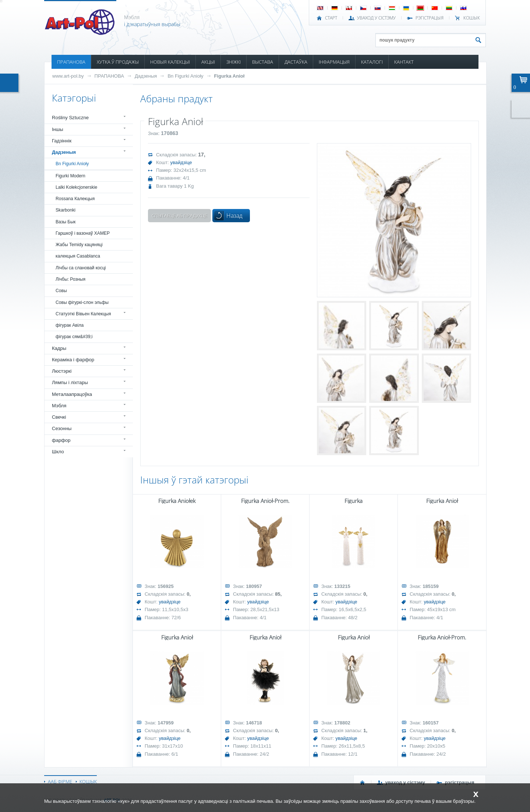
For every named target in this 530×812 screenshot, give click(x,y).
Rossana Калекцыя (75, 199)
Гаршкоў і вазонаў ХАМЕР (83, 233)
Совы (61, 291)
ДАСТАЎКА (296, 62)
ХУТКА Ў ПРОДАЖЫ (118, 62)
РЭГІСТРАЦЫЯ (430, 18)
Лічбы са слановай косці (81, 268)
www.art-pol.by (68, 76)
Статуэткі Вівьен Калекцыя (83, 314)
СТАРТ (331, 18)
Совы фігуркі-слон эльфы (82, 302)
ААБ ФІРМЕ (60, 781)
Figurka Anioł (229, 76)
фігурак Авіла (70, 325)
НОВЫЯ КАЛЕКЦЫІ (170, 62)
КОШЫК (472, 18)
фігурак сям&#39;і (74, 337)
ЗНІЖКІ (234, 62)
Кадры (59, 348)
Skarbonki (66, 210)
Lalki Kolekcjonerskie (76, 187)
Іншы (58, 129)
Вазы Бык (66, 222)
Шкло (58, 452)
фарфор (61, 440)
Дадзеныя (146, 76)
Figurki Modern (70, 176)
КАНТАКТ (404, 62)
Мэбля (59, 406)
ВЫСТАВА (263, 62)
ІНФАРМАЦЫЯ (334, 62)
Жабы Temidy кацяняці (79, 245)
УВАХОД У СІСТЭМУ (376, 18)
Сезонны (62, 428)
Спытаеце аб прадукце (179, 216)
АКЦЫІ (208, 62)
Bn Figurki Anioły (185, 76)
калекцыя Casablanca (78, 256)
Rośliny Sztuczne (70, 118)
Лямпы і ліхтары (70, 382)
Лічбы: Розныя (70, 279)
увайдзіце (181, 162)
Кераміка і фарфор (73, 360)
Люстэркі (62, 371)
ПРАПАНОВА (71, 62)
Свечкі (59, 417)
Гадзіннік (62, 141)
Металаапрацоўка (72, 394)
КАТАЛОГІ (372, 62)
